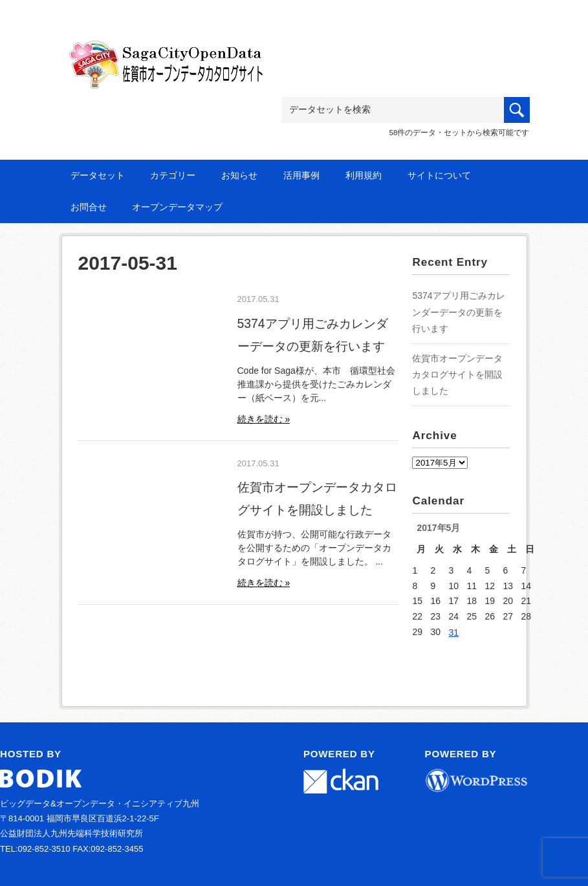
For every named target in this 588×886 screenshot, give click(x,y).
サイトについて (439, 175)
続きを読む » (264, 419)
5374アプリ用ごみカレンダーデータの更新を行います (458, 312)
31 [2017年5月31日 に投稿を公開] (453, 632)
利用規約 (364, 175)
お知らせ (239, 175)
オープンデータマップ (177, 207)
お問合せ (89, 207)
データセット (98, 175)
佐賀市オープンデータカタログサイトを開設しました (457, 374)
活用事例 (301, 175)
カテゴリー (173, 175)
